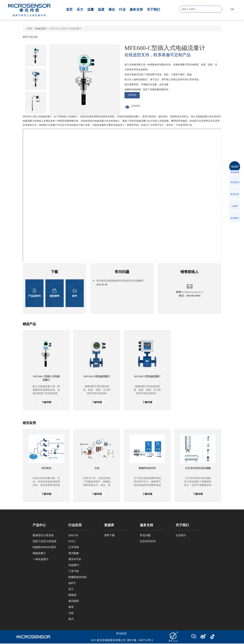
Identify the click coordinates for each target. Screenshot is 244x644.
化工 (71, 589)
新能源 (72, 595)
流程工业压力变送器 (45, 541)
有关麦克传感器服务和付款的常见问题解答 (120, 281)
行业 (122, 9)
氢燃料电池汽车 (147, 468)
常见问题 (145, 535)
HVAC (72, 541)
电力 (71, 619)
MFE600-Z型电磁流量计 (147, 376)
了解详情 (46, 402)
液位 (112, 9)
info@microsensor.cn (192, 292)
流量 (91, 9)
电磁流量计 (41, 29)
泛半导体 (74, 547)
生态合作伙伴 (148, 541)
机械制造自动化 (78, 577)
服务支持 (136, 9)
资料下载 (109, 535)
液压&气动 (75, 559)
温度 (101, 9)
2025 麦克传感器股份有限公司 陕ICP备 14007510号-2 (122, 640)
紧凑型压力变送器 (43, 535)
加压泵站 (46, 468)
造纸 (71, 607)
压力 (80, 9)
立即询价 (132, 95)
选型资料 (54, 293)
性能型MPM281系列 (44, 547)
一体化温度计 (41, 559)
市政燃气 (74, 565)
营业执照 (121, 633)
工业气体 (74, 571)
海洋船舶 (74, 553)
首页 (69, 9)
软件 (75, 293)
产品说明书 (35, 293)
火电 (97, 468)
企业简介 (181, 535)
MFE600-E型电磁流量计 (97, 376)
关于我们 (153, 9)
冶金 (71, 613)
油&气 (72, 583)
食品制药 (74, 601)
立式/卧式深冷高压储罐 (198, 468)
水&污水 (73, 535)
